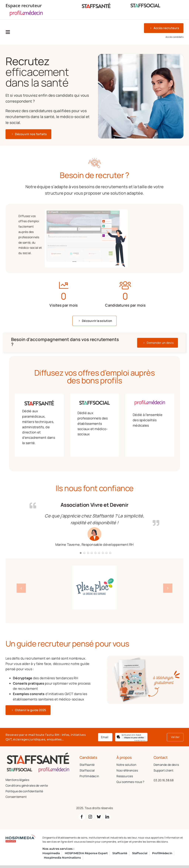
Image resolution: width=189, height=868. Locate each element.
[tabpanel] (73, 239)
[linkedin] (107, 817)
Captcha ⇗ (140, 741)
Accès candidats (175, 37)
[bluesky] (99, 817)
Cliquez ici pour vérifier (134, 738)
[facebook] (82, 817)
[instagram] (90, 817)
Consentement (16, 797)
